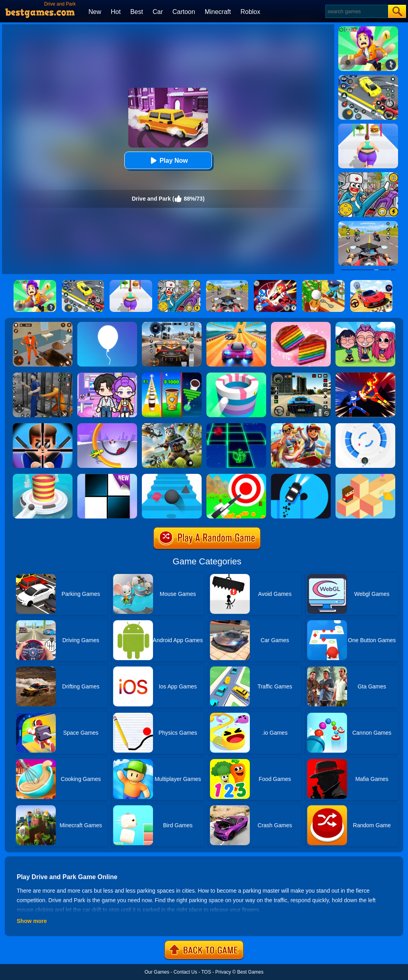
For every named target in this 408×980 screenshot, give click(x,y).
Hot (116, 12)
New (95, 12)
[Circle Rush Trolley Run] (107, 426)
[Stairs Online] (172, 477)
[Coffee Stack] (172, 375)
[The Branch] (365, 477)
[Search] (356, 11)
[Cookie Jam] (301, 325)
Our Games (157, 972)
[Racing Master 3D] (236, 325)
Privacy (223, 972)
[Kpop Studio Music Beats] (365, 325)
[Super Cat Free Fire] (172, 426)
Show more (32, 921)
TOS (206, 972)
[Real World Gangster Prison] (43, 375)
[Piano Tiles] (107, 477)
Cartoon (184, 12)
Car (158, 12)
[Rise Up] (107, 325)
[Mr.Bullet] (43, 426)
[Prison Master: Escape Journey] (43, 325)
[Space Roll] (236, 426)
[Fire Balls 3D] (43, 477)
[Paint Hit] (236, 375)
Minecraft (218, 12)
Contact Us (185, 972)
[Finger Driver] (301, 477)
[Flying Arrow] (236, 477)
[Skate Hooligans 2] (301, 426)
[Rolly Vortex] (365, 426)
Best (137, 12)
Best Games (250, 972)
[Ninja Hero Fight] (365, 375)
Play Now (168, 161)
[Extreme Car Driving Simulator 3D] (301, 375)
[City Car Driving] (172, 325)
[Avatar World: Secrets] (107, 375)
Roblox (250, 12)
